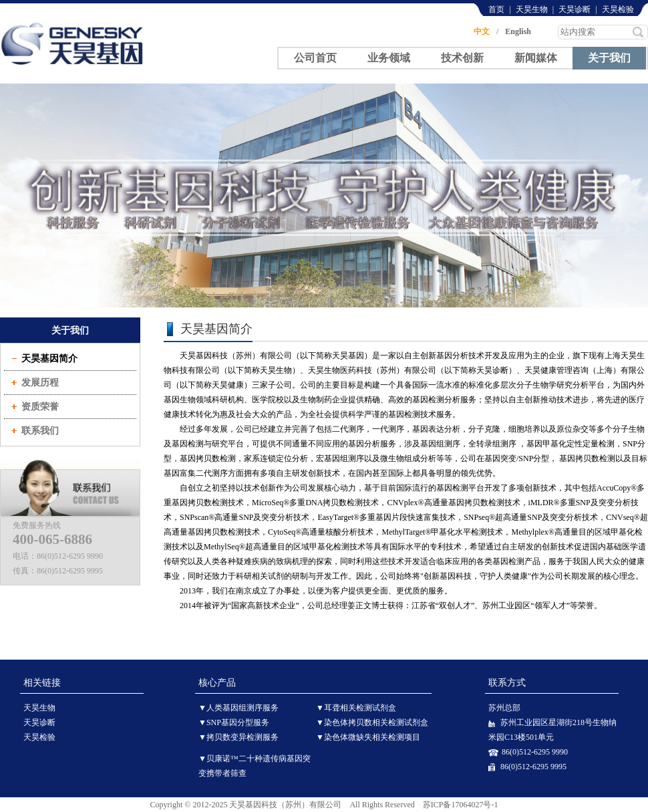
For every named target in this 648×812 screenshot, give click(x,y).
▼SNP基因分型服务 (234, 722)
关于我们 (609, 57)
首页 (496, 9)
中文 (482, 31)
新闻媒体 (536, 58)
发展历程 (40, 383)
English (518, 31)
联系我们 (40, 431)
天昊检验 (618, 9)
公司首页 (315, 58)
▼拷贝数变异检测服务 (238, 737)
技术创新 (462, 58)
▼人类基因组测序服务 (238, 708)
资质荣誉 (40, 407)
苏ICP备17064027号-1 (461, 805)
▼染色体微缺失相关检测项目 (368, 737)
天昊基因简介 (49, 359)
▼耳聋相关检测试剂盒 (356, 708)
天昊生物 (532, 9)
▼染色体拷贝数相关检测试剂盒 (372, 722)
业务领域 (389, 58)
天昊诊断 (575, 9)
